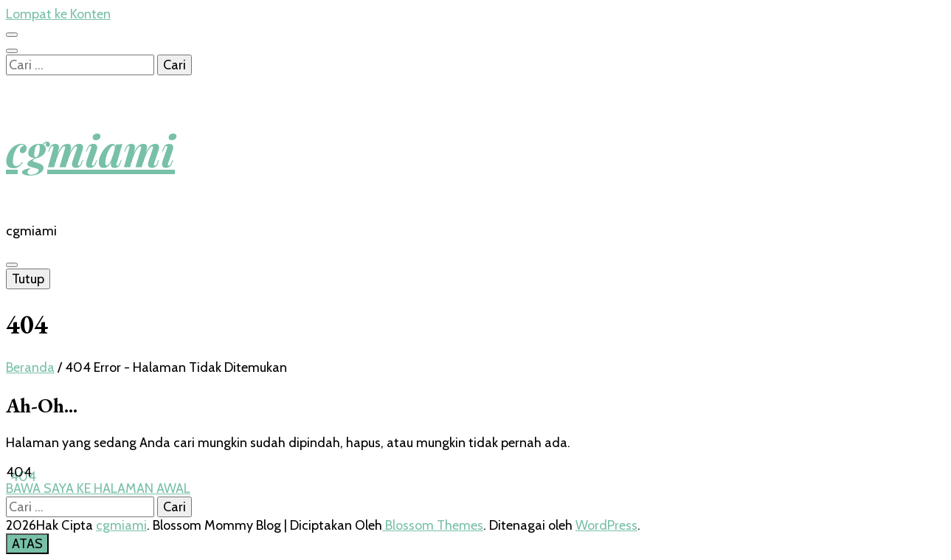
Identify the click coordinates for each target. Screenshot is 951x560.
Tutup (28, 279)
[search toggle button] (12, 51)
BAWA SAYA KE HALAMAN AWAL (98, 488)
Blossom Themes (433, 525)
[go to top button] (27, 544)
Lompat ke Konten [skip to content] (58, 14)
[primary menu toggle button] (12, 265)
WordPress (606, 525)
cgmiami (90, 149)
